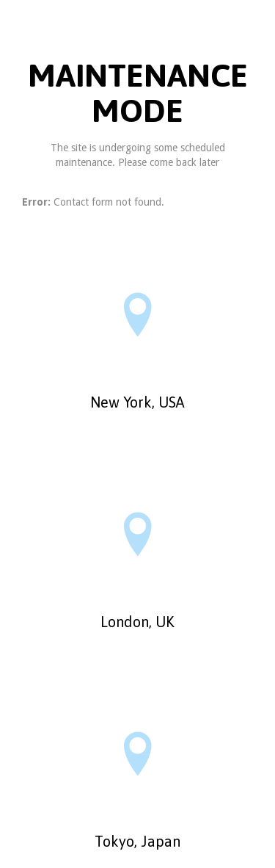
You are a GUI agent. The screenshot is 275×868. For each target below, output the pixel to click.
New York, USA (137, 402)
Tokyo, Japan (137, 841)
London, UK (137, 622)
